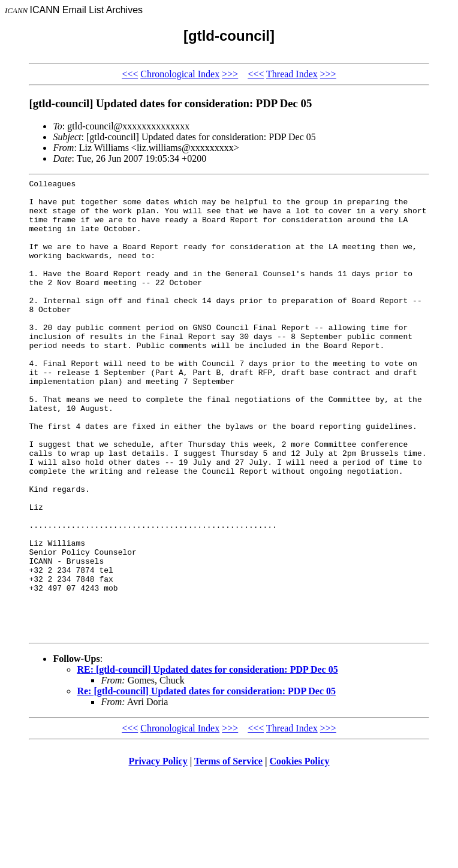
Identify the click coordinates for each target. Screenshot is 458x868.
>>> (230, 74)
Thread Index (292, 74)
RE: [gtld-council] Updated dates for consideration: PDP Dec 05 (207, 761)
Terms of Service (228, 853)
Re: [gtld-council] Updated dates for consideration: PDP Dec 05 (206, 783)
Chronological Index (180, 74)
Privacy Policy (158, 853)
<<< (130, 74)
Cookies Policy (300, 853)
